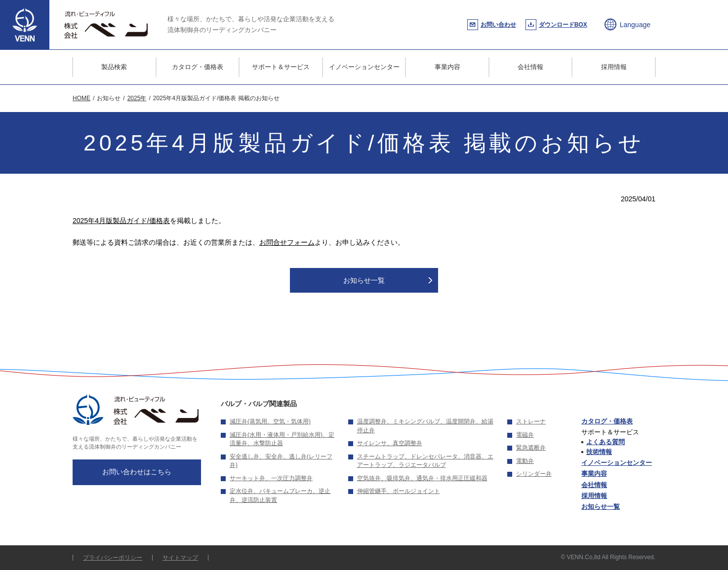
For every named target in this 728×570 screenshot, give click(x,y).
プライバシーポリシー (113, 558)
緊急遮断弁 (531, 448)
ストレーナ (531, 421)
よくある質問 (606, 442)
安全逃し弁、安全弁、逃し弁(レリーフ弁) (281, 461)
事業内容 (447, 67)
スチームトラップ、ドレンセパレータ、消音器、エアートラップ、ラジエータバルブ (425, 461)
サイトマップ (180, 558)
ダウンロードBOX (563, 25)
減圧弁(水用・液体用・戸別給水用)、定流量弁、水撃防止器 (282, 439)
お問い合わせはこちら (137, 472)
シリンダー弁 (534, 474)
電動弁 (525, 461)
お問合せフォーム (287, 242)
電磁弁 (525, 435)
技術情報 (599, 452)
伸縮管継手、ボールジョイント (399, 491)
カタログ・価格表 (198, 67)
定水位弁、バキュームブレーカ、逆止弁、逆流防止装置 (280, 495)
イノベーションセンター (364, 67)
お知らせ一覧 (364, 280)
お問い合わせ (498, 25)
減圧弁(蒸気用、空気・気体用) (270, 421)
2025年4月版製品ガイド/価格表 (121, 221)
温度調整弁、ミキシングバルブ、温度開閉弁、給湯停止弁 (425, 426)
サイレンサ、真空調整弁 (390, 443)
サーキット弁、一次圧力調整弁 (271, 478)
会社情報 (530, 67)
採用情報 (614, 67)
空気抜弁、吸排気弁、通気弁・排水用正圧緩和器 (422, 478)
